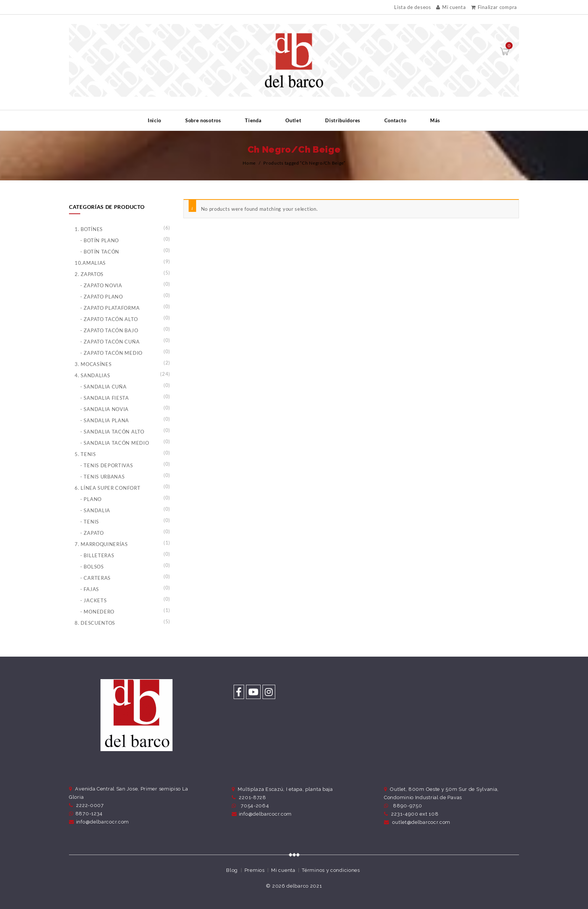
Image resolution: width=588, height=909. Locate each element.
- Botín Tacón (100, 252)
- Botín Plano (100, 240)
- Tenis (90, 522)
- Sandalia (95, 510)
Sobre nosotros (203, 120)
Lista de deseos (413, 7)
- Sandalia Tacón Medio (115, 443)
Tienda (253, 120)
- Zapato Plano (102, 297)
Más (435, 120)
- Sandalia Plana (105, 420)
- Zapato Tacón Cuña (110, 342)
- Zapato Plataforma (110, 308)
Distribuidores (343, 120)
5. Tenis (85, 454)
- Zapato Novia (101, 285)
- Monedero (97, 612)
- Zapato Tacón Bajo (109, 330)
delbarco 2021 (304, 886)
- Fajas (90, 589)
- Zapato (92, 533)
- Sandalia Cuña (103, 387)
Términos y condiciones (331, 870)
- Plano (91, 499)
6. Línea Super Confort (107, 488)
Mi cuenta (451, 7)
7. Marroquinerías (101, 544)
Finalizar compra (494, 7)
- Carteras (95, 578)
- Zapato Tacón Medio (111, 353)
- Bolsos (92, 567)
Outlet (293, 120)
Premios (255, 870)
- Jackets (93, 600)
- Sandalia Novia (104, 409)
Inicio (154, 120)
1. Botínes (89, 229)
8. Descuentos (95, 623)
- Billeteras (97, 555)
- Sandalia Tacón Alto (112, 432)
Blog (232, 870)
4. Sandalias (92, 375)
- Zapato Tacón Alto (109, 319)
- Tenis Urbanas (103, 477)
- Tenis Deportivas (107, 465)
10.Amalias (90, 263)
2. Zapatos (89, 274)
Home (249, 163)
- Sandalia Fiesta (105, 398)
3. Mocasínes (93, 364)
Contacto (395, 120)
